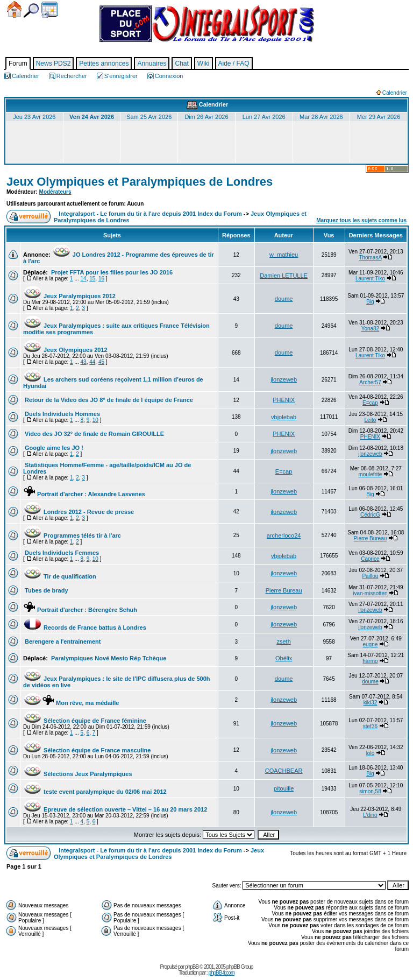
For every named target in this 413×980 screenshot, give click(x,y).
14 (84, 279)
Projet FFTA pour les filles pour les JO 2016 (111, 272)
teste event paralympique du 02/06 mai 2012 (95, 792)
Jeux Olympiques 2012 (65, 350)
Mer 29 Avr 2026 (379, 117)
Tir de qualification (60, 576)
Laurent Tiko (370, 279)
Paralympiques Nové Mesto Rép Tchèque (108, 658)
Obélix (284, 658)
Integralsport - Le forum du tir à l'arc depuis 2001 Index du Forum (150, 214)
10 (95, 420)
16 (101, 279)
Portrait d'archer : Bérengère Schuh (80, 610)
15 (92, 279)
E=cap (370, 403)
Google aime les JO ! (53, 448)
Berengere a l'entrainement (62, 641)
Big (370, 302)
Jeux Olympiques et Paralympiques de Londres (140, 182)
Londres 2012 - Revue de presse (79, 512)
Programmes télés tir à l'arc (72, 535)
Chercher (31, 10)
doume (284, 299)
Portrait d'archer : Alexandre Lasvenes (84, 494)
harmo (370, 661)
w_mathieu (284, 255)
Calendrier (49, 10)
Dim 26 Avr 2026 (206, 117)
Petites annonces (104, 64)
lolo (371, 753)
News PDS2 (54, 64)
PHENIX (284, 400)
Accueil (14, 9)
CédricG (370, 515)
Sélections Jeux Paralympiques (78, 774)
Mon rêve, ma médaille (71, 703)
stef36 (370, 726)
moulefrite (370, 474)
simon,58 (370, 791)
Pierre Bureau (371, 538)
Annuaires (152, 64)
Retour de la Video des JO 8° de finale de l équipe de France (108, 400)
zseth (283, 641)
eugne (371, 644)
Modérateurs (55, 192)
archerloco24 (284, 535)
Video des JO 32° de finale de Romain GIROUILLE (94, 434)
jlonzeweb (284, 379)
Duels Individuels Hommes (62, 414)
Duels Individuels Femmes (61, 553)
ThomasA (370, 258)
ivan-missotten (370, 593)
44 (92, 362)
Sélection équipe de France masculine (87, 750)
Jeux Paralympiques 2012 (69, 296)
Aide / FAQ (234, 64)
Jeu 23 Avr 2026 (34, 117)
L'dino (370, 815)
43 (84, 362)
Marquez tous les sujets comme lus (361, 220)
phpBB (192, 967)
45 (101, 362)
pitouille (284, 788)
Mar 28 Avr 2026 (321, 117)
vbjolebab (284, 417)
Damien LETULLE (284, 276)
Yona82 (371, 329)
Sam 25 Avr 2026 (149, 117)
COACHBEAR (284, 771)
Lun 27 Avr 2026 (264, 117)
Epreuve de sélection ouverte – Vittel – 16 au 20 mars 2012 (115, 809)
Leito (371, 420)
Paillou (370, 576)
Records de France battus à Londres (85, 628)
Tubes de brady (46, 590)
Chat (181, 64)
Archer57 (370, 382)
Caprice (370, 559)
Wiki (204, 64)
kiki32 (371, 703)
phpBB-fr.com (221, 973)
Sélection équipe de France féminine (85, 721)
